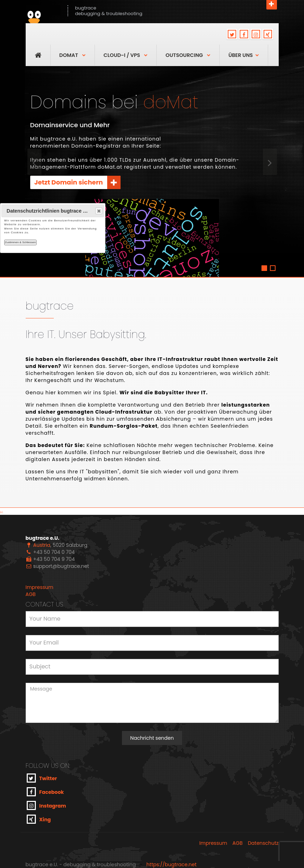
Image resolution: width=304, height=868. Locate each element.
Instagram (46, 805)
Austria (42, 545)
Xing (39, 819)
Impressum (40, 587)
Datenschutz (263, 843)
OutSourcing (188, 55)
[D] (1, 513)
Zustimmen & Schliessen (20, 242)
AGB (31, 594)
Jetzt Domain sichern (77, 182)
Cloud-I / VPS (126, 55)
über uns (244, 55)
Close (98, 211)
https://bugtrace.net (172, 864)
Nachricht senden (152, 738)
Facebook (45, 792)
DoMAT (73, 55)
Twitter (42, 778)
